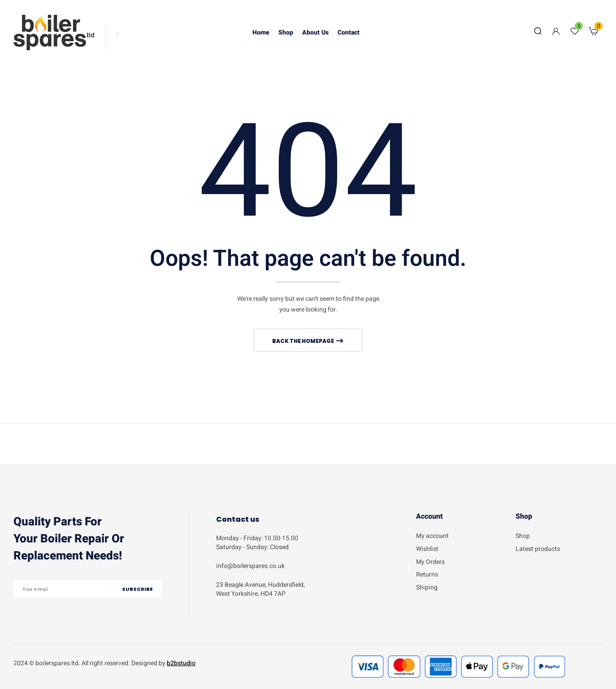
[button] (593, 33)
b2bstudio (181, 663)
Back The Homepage (304, 341)
